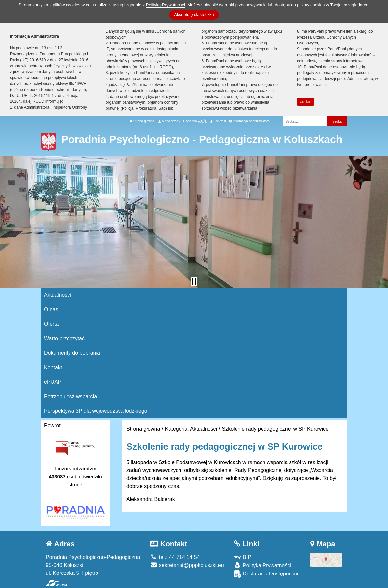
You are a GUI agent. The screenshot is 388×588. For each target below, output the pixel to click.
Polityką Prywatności (166, 5)
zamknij (306, 102)
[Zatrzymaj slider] (194, 281)
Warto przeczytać (64, 338)
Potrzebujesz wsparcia (70, 396)
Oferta (51, 324)
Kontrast (218, 121)
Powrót (52, 425)
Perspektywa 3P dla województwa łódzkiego (96, 411)
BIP (243, 557)
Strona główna (142, 121)
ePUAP (53, 382)
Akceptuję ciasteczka (194, 15)
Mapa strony (169, 121)
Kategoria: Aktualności (191, 429)
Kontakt (53, 367)
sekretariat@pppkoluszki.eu (187, 565)
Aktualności (58, 295)
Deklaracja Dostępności (266, 574)
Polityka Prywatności (263, 565)
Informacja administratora (249, 121)
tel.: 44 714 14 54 (175, 557)
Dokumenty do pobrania (72, 353)
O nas (51, 309)
